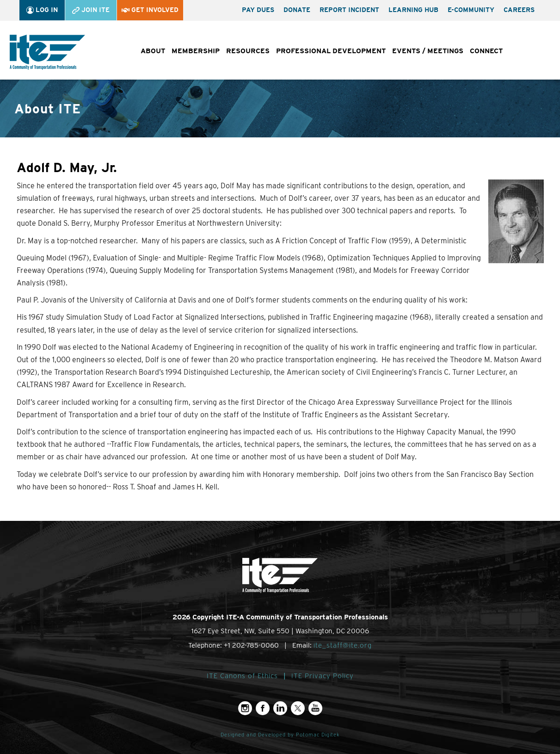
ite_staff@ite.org (343, 645)
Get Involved (150, 10)
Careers (519, 10)
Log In (42, 10)
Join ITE (91, 10)
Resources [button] (248, 51)
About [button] (153, 51)
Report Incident (349, 10)
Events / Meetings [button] (428, 51)
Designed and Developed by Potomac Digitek (280, 735)
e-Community (471, 10)
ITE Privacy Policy (323, 676)
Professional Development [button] (331, 51)
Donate (297, 10)
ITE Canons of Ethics (242, 676)
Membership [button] (196, 51)
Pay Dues (258, 10)
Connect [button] (486, 51)
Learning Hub (413, 10)
